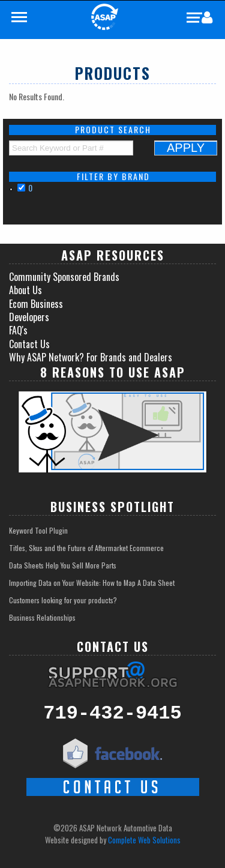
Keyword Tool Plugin (38, 530)
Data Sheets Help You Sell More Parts (63, 565)
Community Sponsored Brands (64, 277)
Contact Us (29, 344)
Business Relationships (42, 617)
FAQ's (18, 330)
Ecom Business (36, 304)
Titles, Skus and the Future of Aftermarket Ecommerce (86, 548)
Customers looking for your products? (63, 600)
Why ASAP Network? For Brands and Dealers (91, 357)
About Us (25, 290)
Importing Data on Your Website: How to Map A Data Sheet (92, 583)
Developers (29, 317)
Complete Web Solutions (144, 840)
